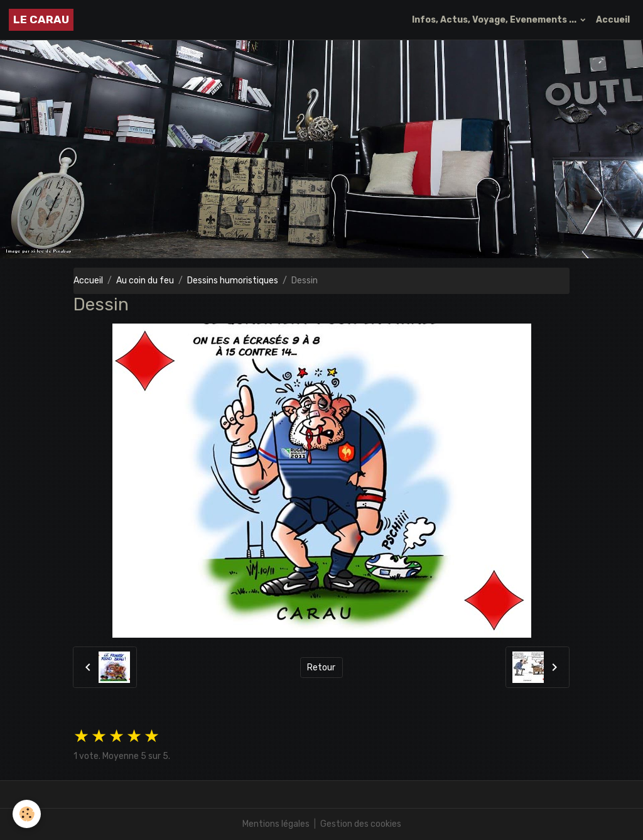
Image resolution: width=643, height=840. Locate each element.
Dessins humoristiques (233, 281)
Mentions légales (276, 824)
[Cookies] (27, 814)
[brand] (41, 20)
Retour (321, 668)
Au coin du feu (145, 281)
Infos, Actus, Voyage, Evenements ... (495, 20)
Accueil (613, 20)
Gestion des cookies (361, 824)
